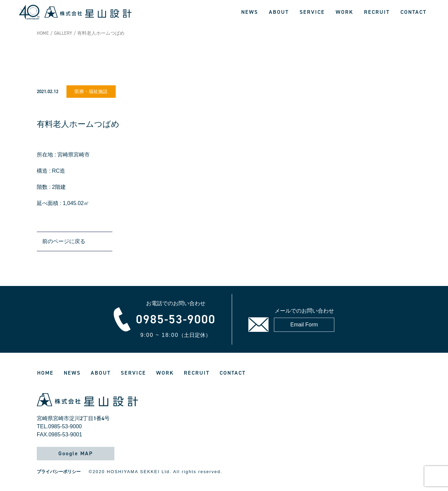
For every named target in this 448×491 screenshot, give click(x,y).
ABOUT (279, 12)
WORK (344, 12)
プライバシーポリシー (59, 472)
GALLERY (63, 33)
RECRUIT (377, 12)
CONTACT (413, 12)
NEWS (250, 12)
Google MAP (76, 453)
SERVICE (312, 12)
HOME (43, 33)
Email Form (304, 325)
